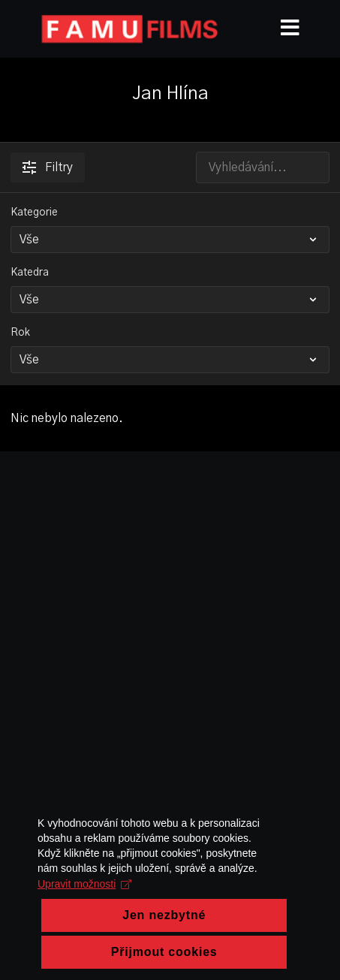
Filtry (48, 167)
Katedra (30, 273)
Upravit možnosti (84, 909)
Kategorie (34, 213)
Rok (20, 333)
